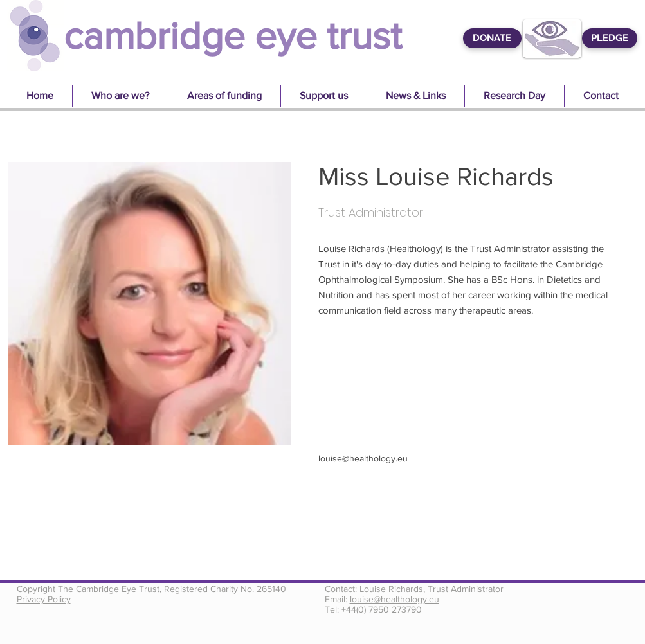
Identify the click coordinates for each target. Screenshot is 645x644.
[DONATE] (492, 38)
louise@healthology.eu (363, 458)
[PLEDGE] (610, 38)
